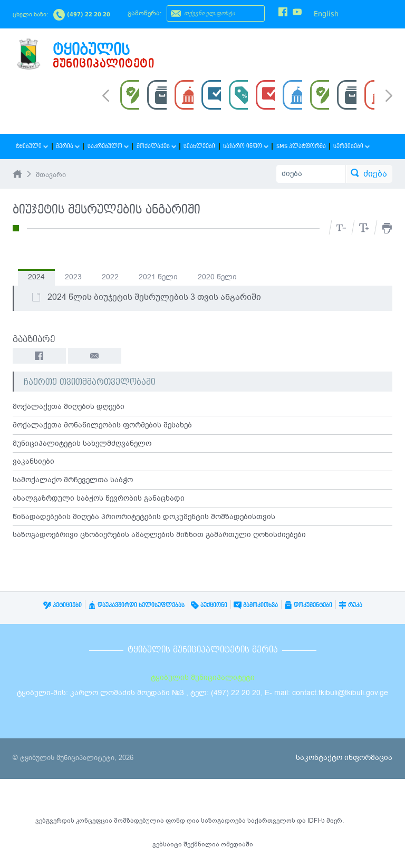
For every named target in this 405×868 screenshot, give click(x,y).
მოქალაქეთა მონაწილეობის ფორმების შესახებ (102, 425)
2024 (36, 277)
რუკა (350, 605)
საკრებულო (107, 146)
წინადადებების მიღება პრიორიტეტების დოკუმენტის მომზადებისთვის (144, 517)
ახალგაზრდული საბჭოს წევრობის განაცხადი (99, 499)
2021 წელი (158, 277)
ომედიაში (237, 844)
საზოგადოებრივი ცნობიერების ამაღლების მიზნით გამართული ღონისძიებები (159, 536)
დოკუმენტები (308, 605)
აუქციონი (209, 605)
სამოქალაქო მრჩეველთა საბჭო (73, 480)
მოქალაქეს (155, 146)
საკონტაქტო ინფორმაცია (344, 758)
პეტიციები (62, 605)
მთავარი (51, 175)
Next (389, 96)
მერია (67, 146)
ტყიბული (32, 146)
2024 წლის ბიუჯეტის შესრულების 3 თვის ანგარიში (146, 297)
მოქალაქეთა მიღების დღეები (69, 407)
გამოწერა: (144, 13)
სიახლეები (198, 146)
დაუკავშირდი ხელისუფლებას (136, 605)
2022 (110, 277)
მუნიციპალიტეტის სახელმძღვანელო (82, 443)
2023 (73, 277)
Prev (106, 95)
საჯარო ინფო (244, 146)
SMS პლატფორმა (298, 146)
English (326, 14)
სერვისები (349, 146)
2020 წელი (217, 277)
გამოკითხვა (256, 605)
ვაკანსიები (33, 462)
